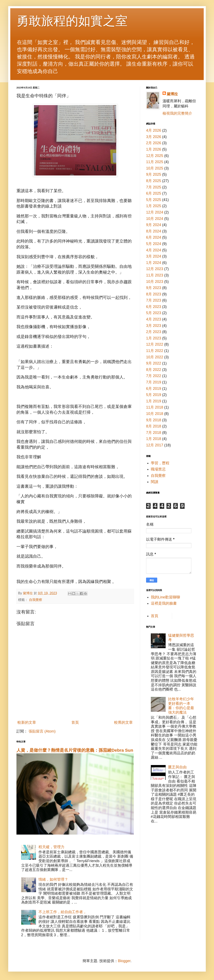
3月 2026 (154, 137)
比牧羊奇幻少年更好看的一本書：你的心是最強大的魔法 (181, 706)
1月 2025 (154, 206)
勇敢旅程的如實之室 (72, 21)
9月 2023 (154, 288)
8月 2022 (154, 370)
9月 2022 (154, 363)
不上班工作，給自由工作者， (63, 912)
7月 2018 (154, 433)
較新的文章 (27, 722)
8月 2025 (154, 181)
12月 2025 (155, 156)
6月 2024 (154, 237)
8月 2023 (154, 294)
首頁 (75, 722)
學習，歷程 (160, 463)
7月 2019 (154, 382)
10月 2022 (155, 357)
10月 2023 (155, 282)
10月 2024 (155, 219)
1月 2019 (154, 401)
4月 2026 (154, 130)
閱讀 (155, 482)
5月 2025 (154, 200)
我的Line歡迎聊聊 (165, 597)
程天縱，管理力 (51, 847)
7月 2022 (154, 376)
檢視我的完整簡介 (177, 113)
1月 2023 (154, 338)
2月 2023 (154, 332)
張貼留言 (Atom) (42, 731)
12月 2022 (155, 344)
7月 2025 (154, 187)
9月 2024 (154, 225)
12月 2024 (155, 212)
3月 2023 (154, 326)
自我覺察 (36, 600)
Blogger (124, 961)
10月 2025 (155, 168)
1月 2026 (154, 149)
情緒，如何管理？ (53, 879)
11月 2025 (155, 162)
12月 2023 (155, 269)
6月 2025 (154, 193)
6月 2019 (154, 389)
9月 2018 (154, 420)
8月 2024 (154, 231)
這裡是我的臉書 (164, 603)
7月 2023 (154, 300)
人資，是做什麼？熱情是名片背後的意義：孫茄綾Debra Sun (75, 750)
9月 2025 (154, 174)
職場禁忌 (158, 469)
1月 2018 (154, 439)
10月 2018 (155, 414)
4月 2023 (154, 319)
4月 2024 (154, 250)
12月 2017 (155, 445)
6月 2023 (154, 307)
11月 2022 (155, 351)
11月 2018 (155, 407)
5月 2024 (154, 244)
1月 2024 (154, 263)
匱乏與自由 (177, 767)
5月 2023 (154, 313)
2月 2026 (154, 143)
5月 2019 (154, 395)
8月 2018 (154, 426)
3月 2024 (154, 256)
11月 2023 (155, 275)
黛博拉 (172, 94)
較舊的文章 (123, 722)
